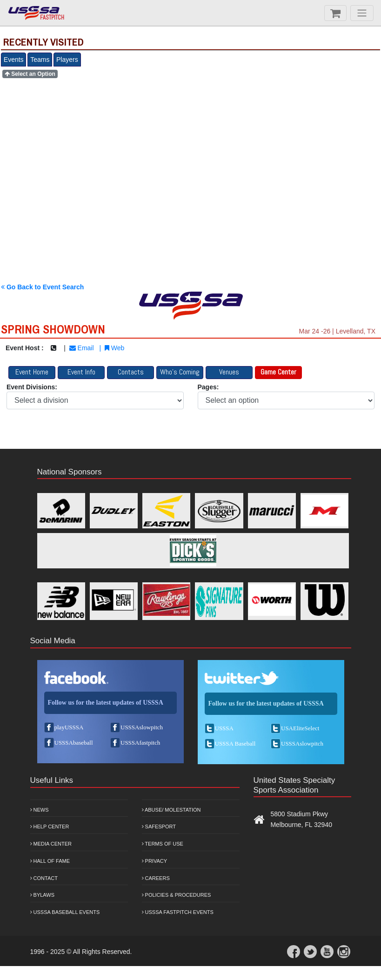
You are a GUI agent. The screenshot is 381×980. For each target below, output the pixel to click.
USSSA (224, 728)
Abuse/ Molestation (171, 810)
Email (82, 348)
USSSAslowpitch (142, 727)
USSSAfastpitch (140, 743)
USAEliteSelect (300, 728)
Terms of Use (163, 844)
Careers (156, 878)
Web (114, 348)
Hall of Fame (50, 861)
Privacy (155, 861)
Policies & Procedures (177, 895)
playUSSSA (69, 727)
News (40, 810)
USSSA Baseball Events (65, 912)
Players (67, 60)
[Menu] (362, 13)
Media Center (51, 844)
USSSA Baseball (235, 743)
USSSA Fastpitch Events (178, 912)
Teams (40, 60)
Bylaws (43, 895)
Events (14, 60)
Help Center (50, 827)
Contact (44, 878)
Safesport (159, 827)
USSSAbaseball (74, 743)
